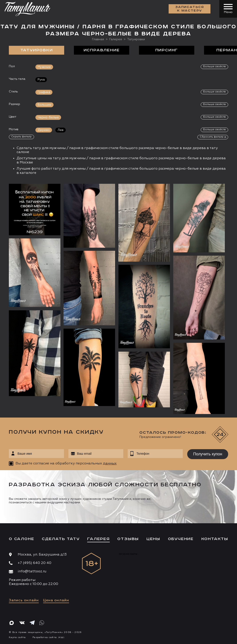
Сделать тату (61, 539)
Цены (153, 539)
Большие (44, 105)
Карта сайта (17, 637)
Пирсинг (167, 50)
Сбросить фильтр (212, 137)
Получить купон (208, 454)
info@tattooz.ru (32, 571)
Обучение (181, 539)
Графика (44, 92)
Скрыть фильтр (21, 137)
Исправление (102, 50)
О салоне (21, 539)
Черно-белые (48, 117)
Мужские (44, 67)
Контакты (215, 539)
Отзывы (128, 539)
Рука (41, 80)
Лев (61, 130)
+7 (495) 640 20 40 (35, 563)
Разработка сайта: (48, 637)
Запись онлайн (24, 600)
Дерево (44, 130)
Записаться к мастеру (190, 9)
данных (110, 464)
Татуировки (37, 50)
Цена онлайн (56, 600)
